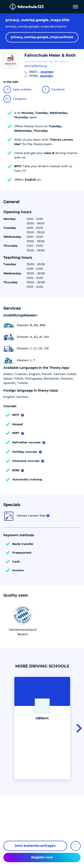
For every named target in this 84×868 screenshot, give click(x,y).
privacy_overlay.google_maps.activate (42, 37)
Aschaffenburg (36, 66)
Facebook (54, 90)
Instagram (15, 99)
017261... (41, 76)
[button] (78, 728)
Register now (42, 857)
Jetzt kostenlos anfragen (35, 846)
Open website (17, 90)
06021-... (41, 72)
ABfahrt (42, 718)
